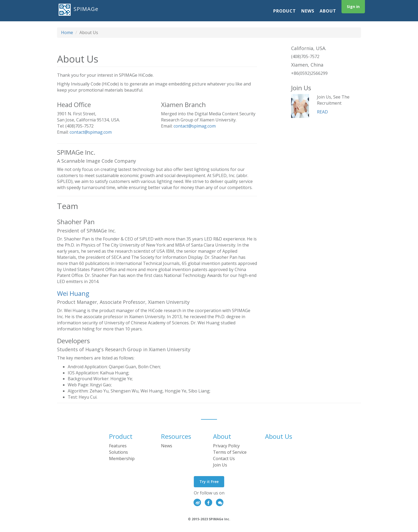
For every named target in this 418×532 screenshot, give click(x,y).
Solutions (118, 452)
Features (118, 446)
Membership (122, 459)
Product (285, 11)
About (328, 11)
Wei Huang (73, 293)
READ (322, 112)
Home (67, 32)
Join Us (220, 465)
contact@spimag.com (91, 132)
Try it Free (209, 482)
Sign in (353, 7)
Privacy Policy (226, 446)
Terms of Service (230, 452)
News (308, 11)
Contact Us (224, 459)
